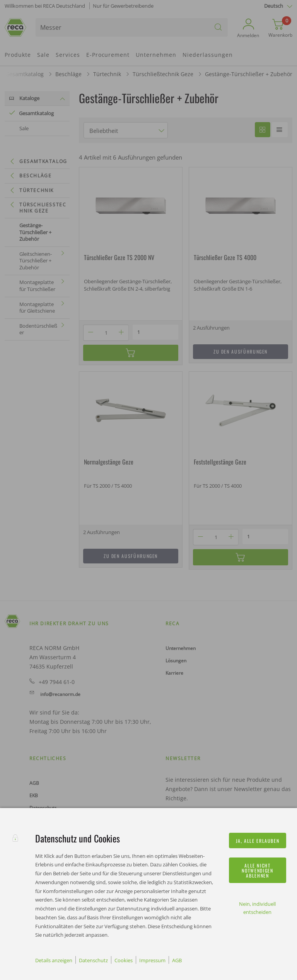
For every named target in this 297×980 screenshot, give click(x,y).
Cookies (124, 960)
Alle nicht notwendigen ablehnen (257, 870)
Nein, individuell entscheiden (257, 908)
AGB (177, 960)
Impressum (152, 960)
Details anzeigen (54, 960)
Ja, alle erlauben (258, 841)
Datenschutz (93, 960)
